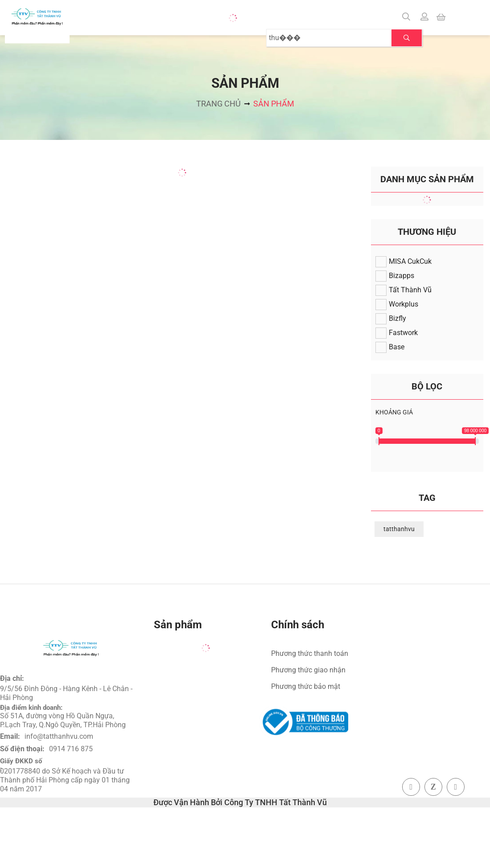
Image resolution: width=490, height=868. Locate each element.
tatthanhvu (399, 529)
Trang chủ (218, 104)
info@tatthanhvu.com (59, 736)
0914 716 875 (71, 749)
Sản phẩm (274, 104)
